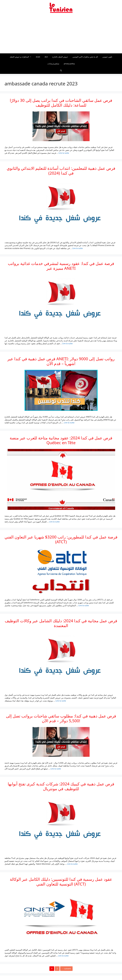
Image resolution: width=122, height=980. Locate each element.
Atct (46, 57)
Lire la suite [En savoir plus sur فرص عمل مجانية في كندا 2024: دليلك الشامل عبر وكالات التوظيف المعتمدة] (61, 701)
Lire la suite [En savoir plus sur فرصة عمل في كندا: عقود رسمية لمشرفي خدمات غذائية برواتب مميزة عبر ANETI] (67, 343)
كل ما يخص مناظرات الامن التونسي (85, 57)
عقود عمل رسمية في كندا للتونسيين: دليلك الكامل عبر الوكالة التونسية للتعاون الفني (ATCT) (61, 882)
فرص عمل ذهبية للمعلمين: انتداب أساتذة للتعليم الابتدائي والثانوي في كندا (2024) (61, 171)
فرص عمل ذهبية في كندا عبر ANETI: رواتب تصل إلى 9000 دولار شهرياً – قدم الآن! (61, 361)
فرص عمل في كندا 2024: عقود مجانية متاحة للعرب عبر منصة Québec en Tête (61, 440)
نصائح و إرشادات (53, 64)
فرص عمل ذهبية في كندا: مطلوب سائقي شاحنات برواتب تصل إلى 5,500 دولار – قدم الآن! (61, 718)
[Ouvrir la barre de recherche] (61, 70)
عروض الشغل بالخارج (60, 57)
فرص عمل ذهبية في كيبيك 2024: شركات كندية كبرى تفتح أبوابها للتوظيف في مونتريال (61, 786)
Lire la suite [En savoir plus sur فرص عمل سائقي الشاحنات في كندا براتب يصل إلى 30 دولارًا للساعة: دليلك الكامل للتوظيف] (64, 153)
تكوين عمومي (107, 57)
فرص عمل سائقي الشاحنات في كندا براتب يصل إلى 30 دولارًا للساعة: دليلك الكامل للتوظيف (61, 103)
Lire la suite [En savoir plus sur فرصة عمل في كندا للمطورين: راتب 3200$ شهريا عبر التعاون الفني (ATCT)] (84, 605)
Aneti (38, 57)
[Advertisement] (61, 35)
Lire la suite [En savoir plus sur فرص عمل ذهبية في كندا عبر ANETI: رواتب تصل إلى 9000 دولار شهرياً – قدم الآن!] (69, 423)
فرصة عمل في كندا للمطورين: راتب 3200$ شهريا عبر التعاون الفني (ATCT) (61, 539)
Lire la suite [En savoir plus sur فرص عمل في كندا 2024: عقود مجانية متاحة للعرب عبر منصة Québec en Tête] (54, 522)
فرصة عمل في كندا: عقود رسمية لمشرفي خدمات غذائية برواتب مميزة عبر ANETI (61, 266)
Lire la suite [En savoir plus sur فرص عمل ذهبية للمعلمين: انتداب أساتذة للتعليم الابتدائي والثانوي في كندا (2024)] (77, 248)
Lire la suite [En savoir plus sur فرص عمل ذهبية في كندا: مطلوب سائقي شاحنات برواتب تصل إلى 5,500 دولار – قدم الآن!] (56, 769)
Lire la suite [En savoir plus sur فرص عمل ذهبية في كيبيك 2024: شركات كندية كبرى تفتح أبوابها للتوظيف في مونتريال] (72, 864)
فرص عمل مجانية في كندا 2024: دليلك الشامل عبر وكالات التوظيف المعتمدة (61, 623)
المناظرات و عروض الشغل (22, 57)
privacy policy (69, 64)
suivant (66, 969)
